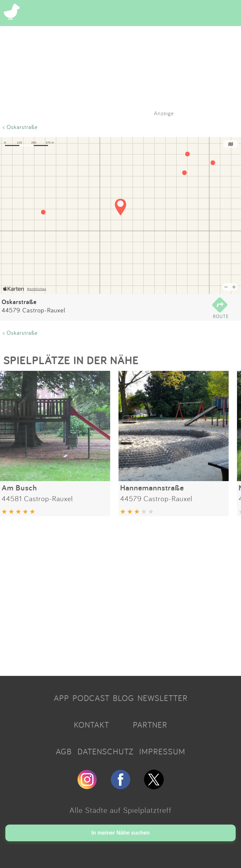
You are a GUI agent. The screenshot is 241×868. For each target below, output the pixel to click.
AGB (64, 751)
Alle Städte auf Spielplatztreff (120, 810)
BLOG (124, 698)
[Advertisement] (120, 594)
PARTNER (150, 725)
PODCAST (91, 698)
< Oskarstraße (20, 127)
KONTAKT (91, 725)
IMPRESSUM (162, 751)
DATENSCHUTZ (105, 751)
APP (61, 698)
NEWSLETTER (163, 698)
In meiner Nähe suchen (120, 833)
